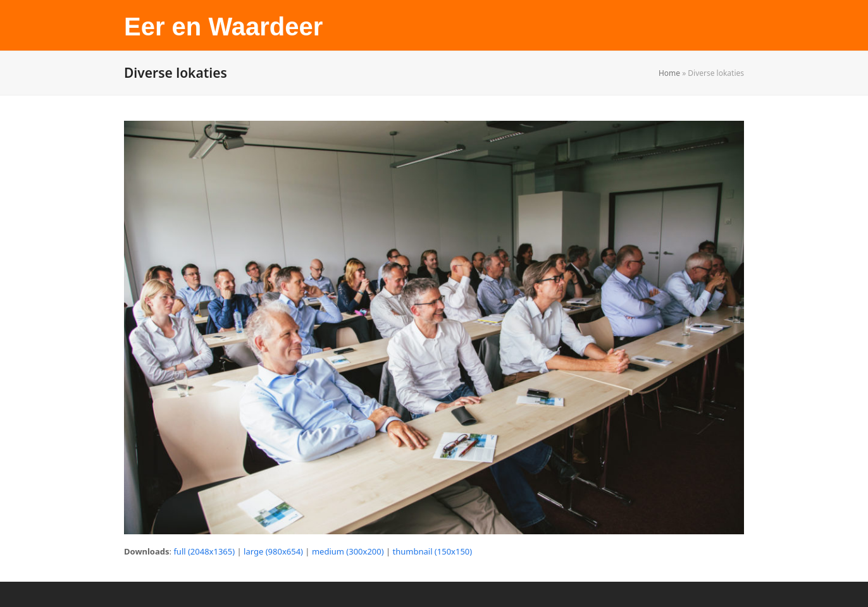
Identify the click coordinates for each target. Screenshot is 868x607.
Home (669, 73)
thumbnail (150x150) (433, 551)
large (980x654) (273, 551)
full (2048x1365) (204, 551)
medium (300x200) (348, 551)
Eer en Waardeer (223, 27)
